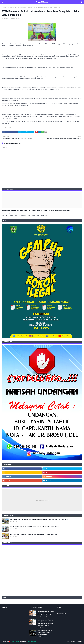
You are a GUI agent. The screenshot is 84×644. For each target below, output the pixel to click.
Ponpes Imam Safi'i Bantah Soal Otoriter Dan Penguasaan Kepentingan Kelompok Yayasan (46, 623)
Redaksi (73, 642)
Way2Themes (15, 642)
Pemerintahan (10, 8)
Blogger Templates (31, 642)
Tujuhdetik (5, 19)
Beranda (4, 8)
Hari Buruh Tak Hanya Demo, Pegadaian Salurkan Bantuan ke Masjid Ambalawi (33, 534)
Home (68, 642)
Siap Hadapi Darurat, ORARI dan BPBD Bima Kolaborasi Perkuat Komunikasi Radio (34, 527)
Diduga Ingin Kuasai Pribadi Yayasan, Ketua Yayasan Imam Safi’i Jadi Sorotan (46, 613)
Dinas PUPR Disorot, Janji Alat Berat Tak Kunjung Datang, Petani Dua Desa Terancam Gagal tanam (36, 210)
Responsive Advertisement (42, 500)
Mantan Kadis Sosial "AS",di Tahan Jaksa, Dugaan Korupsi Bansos (46, 633)
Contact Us (80, 642)
